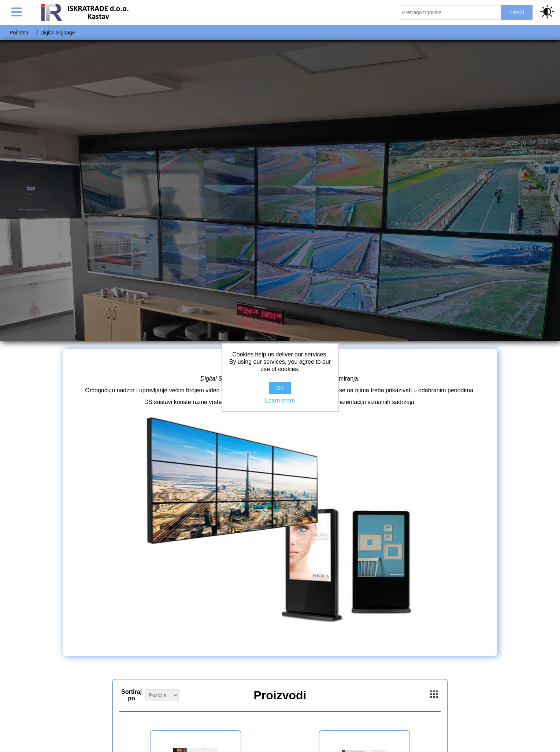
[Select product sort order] (162, 695)
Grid (434, 694)
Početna (19, 33)
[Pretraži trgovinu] (450, 12)
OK (280, 388)
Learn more (280, 401)
